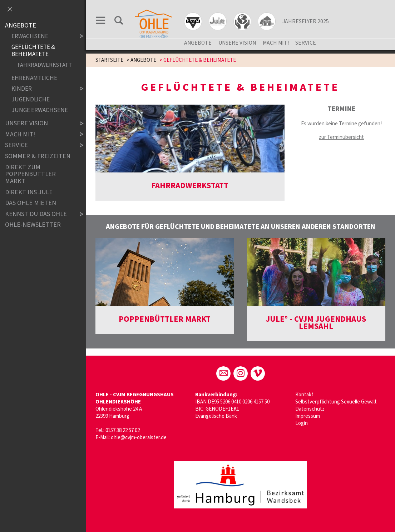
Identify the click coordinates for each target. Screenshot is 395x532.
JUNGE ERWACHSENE (40, 110)
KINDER (41, 89)
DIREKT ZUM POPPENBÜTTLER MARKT (30, 174)
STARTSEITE (109, 60)
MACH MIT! (276, 43)
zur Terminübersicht (341, 137)
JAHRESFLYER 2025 (306, 21)
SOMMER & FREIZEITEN (38, 156)
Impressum (308, 416)
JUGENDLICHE (31, 99)
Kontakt (304, 395)
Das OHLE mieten (31, 203)
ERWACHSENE (41, 37)
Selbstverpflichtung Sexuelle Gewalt (336, 402)
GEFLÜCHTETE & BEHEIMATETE (33, 51)
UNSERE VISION (237, 43)
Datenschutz (310, 409)
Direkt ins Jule (29, 192)
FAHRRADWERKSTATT (45, 65)
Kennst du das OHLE (38, 214)
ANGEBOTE (198, 43)
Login (302, 423)
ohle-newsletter (33, 225)
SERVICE (306, 43)
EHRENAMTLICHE (34, 78)
